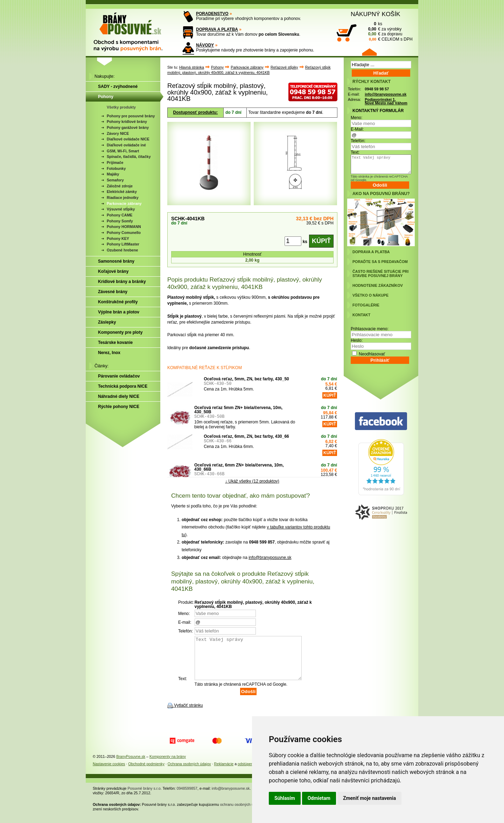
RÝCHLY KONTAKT (372, 82)
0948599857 (187, 797)
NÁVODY (205, 45)
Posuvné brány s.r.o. (145, 797)
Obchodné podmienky (146, 772)
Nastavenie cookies (109, 772)
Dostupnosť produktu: (196, 112)
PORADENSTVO (212, 14)
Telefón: (358, 141)
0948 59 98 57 (377, 89)
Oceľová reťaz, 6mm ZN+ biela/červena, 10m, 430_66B (239, 467)
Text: (355, 152)
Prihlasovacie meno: (370, 329)
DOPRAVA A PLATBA (217, 29)
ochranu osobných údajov (241, 813)
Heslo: (357, 340)
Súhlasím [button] (285, 798)
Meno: (356, 118)
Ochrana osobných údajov (189, 772)
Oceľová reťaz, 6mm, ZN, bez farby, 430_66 (246, 436)
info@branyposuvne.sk (270, 558)
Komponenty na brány (168, 765)
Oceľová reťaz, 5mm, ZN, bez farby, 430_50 (246, 379)
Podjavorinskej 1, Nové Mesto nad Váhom (386, 101)
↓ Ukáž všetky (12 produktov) (252, 481)
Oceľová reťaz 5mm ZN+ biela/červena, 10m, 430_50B (238, 410)
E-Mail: (357, 129)
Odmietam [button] (319, 798)
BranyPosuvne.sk (131, 765)
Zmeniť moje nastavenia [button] (369, 798)
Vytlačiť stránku (188, 714)
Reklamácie (224, 772)
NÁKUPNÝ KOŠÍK (376, 14)
